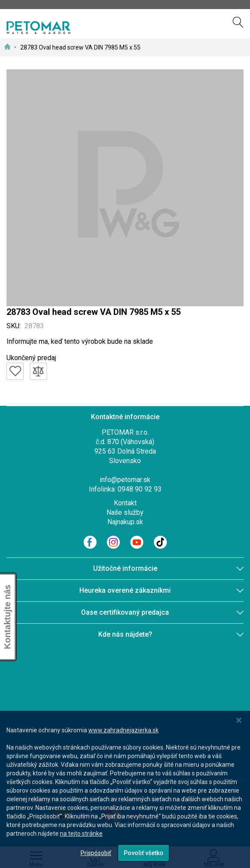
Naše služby (125, 512)
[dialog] (125, 789)
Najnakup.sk (125, 522)
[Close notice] (239, 720)
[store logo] (38, 28)
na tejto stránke (81, 834)
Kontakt (125, 503)
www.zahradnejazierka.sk (123, 730)
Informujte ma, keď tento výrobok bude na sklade (80, 341)
